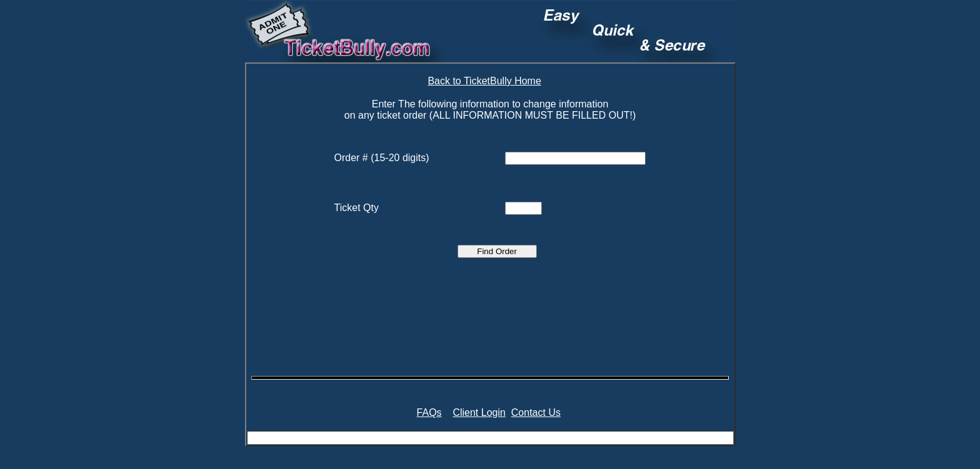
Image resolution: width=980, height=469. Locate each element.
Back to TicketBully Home (484, 81)
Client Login (479, 412)
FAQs (429, 412)
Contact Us (536, 412)
